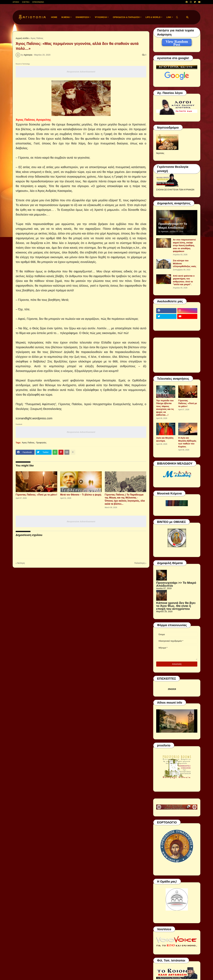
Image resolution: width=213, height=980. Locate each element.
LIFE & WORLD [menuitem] (153, 17)
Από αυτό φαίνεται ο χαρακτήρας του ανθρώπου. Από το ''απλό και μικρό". (184, 280)
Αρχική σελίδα (22, 38)
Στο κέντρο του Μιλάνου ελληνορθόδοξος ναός (185, 263)
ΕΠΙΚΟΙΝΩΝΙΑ (38, 2)
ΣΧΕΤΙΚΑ (26, 2)
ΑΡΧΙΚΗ (16, 2)
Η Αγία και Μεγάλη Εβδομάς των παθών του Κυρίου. (187, 442)
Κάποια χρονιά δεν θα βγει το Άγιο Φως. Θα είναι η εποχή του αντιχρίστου (176, 606)
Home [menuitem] (54, 17)
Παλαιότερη (140, 563)
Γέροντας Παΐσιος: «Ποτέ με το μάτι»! (36, 495)
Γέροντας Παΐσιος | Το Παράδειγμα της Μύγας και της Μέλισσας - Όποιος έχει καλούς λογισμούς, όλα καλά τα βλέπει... (125, 499)
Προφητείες (41, 443)
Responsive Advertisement (81, 72)
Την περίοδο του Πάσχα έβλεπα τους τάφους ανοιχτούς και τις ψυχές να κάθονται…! (165, 408)
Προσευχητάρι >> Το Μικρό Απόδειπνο (173, 226)
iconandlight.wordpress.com (34, 418)
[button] (177, 17)
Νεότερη (21, 563)
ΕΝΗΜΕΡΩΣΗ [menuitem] (82, 17)
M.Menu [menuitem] (66, 17)
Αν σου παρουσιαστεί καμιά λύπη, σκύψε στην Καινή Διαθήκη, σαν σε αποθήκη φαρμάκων (184, 245)
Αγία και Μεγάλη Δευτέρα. (165, 439)
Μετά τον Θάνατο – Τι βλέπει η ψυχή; (81, 495)
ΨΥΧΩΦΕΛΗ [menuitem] (101, 17)
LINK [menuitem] (169, 17)
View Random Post (177, 42)
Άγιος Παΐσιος (37, 38)
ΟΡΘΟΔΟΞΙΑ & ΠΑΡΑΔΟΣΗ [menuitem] (126, 17)
